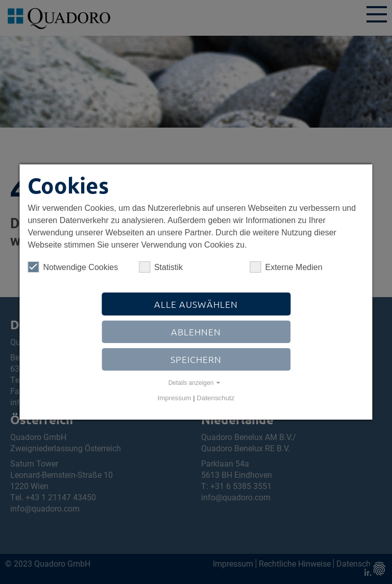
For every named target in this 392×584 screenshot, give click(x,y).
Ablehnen (196, 332)
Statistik (161, 267)
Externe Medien (286, 267)
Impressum (175, 398)
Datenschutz (215, 398)
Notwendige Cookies (73, 267)
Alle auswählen (196, 304)
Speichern (196, 359)
